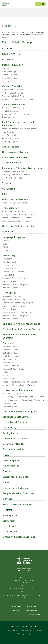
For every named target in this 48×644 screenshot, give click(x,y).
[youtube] (29, 571)
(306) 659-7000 (19, 588)
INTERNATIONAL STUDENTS (34, 615)
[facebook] (19, 571)
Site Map (25, 626)
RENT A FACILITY (18, 610)
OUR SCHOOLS (18, 615)
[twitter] (24, 571)
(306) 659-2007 (34, 588)
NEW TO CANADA (31, 606)
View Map (24, 585)
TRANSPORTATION (31, 610)
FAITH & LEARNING (17, 606)
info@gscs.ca (24, 591)
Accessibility (34, 626)
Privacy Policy (15, 626)
